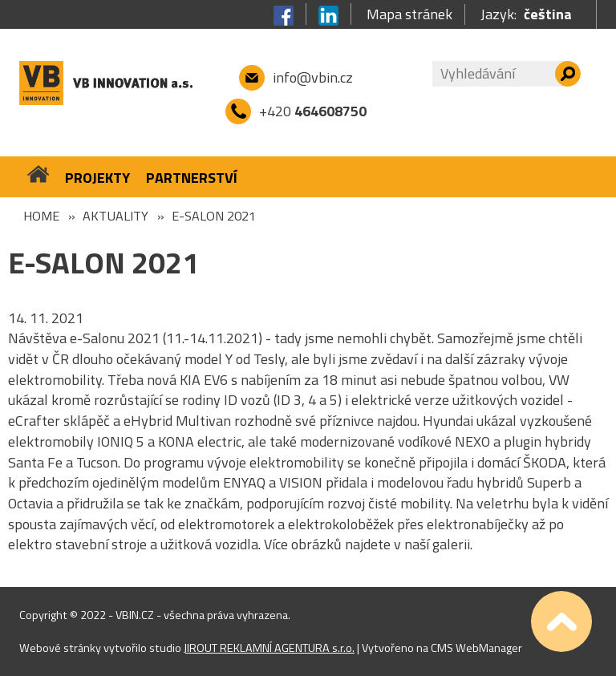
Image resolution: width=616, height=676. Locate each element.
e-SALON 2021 (214, 216)
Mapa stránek (409, 14)
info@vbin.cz (313, 77)
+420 (313, 111)
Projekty (97, 178)
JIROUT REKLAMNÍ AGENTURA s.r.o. (269, 648)
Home (41, 216)
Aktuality (115, 216)
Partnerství (192, 178)
